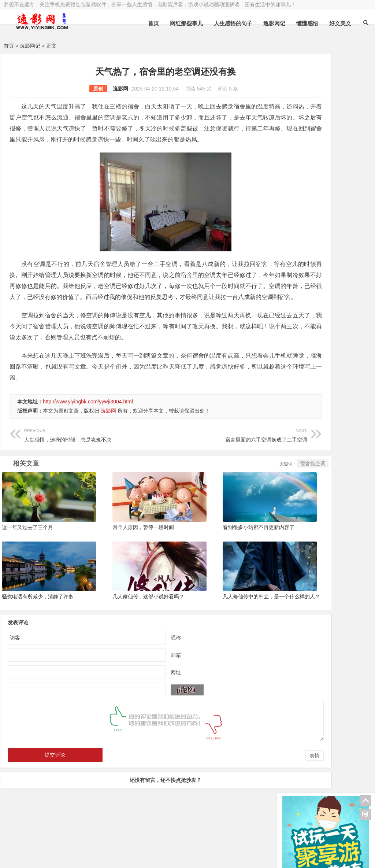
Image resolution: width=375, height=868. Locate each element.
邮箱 (146, 670)
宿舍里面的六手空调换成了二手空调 (192, 456)
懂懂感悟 (307, 23)
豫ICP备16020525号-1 (109, 838)
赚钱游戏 (57, 856)
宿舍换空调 (254, 485)
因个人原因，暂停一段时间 (123, 546)
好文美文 (340, 23)
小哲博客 (45, 847)
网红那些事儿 (186, 23)
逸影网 (91, 89)
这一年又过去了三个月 (27, 546)
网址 (146, 687)
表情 (256, 770)
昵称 (146, 652)
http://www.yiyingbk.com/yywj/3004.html (88, 424)
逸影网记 (274, 23)
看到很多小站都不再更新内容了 (219, 546)
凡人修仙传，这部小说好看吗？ (129, 611)
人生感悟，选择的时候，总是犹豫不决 (80, 456)
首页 (153, 23)
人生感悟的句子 (233, 23)
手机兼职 (115, 856)
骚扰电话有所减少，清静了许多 (38, 611)
